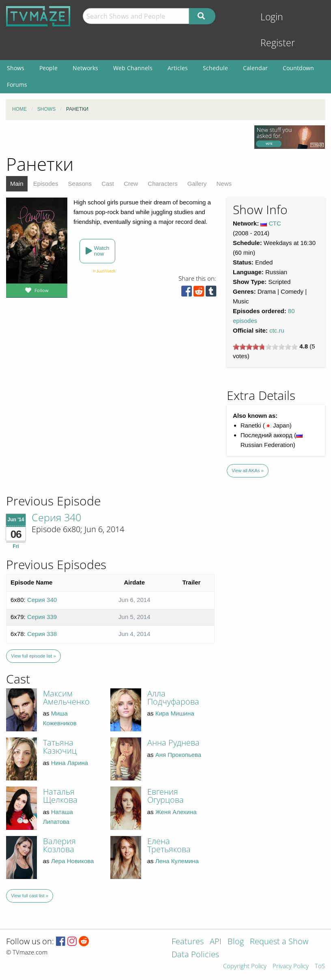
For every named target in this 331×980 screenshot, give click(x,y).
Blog (236, 942)
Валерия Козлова (59, 845)
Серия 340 (56, 517)
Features (188, 942)
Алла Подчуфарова (173, 697)
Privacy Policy (291, 966)
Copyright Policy (245, 966)
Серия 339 (42, 617)
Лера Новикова (73, 861)
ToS (320, 966)
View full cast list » (30, 896)
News (224, 184)
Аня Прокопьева (178, 755)
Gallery (197, 184)
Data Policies (195, 955)
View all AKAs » (248, 471)
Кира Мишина (175, 713)
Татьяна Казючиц (60, 747)
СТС (275, 223)
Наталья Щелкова (60, 796)
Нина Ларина (70, 763)
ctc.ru (277, 330)
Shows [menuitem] (16, 68)
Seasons (80, 184)
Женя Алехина (176, 812)
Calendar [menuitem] (255, 68)
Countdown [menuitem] (298, 68)
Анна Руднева (173, 743)
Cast (108, 184)
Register (278, 43)
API (216, 942)
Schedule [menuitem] (215, 68)
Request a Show (279, 942)
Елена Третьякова (169, 845)
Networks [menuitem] (85, 68)
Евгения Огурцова (165, 796)
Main (17, 184)
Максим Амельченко (66, 697)
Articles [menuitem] (178, 68)
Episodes (46, 184)
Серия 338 (42, 634)
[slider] (265, 347)
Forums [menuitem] (17, 85)
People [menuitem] (48, 68)
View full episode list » (33, 656)
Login (272, 17)
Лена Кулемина (177, 861)
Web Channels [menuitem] (133, 68)
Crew (131, 184)
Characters (162, 184)
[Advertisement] (65, 438)
